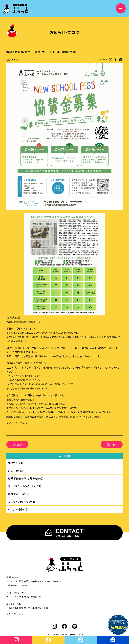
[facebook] (65, 626)
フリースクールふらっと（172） (25, 486)
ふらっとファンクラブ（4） (22, 502)
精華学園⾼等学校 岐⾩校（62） (26, 478)
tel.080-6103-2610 (16, 585)
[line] (75, 626)
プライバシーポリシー (17, 614)
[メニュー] (121, 8)
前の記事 (112, 444)
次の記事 (17, 444)
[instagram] (54, 626)
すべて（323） (16, 463)
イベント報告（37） (18, 509)
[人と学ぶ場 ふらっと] (16, 9)
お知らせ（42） (16, 471)
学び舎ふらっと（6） (19, 494)
